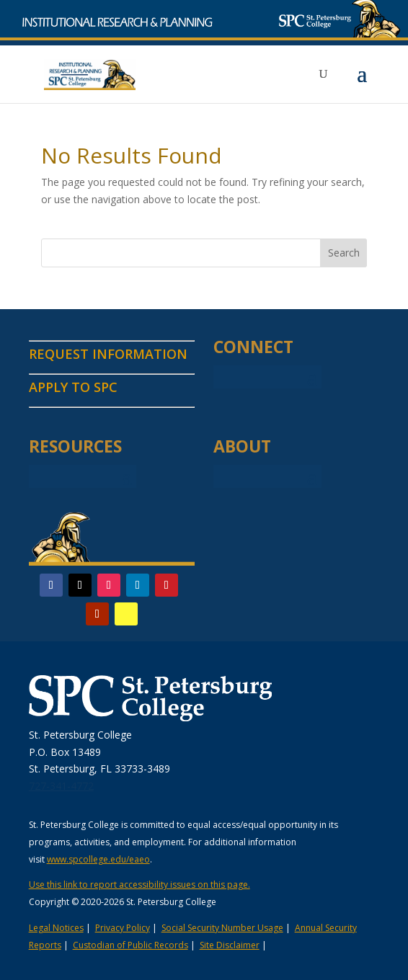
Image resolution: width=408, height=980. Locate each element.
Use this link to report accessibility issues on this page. (139, 885)
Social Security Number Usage (222, 928)
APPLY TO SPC (73, 387)
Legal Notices (56, 928)
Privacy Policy (123, 928)
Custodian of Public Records (130, 945)
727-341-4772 (61, 786)
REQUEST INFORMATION (108, 354)
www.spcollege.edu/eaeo (98, 859)
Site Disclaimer (230, 945)
